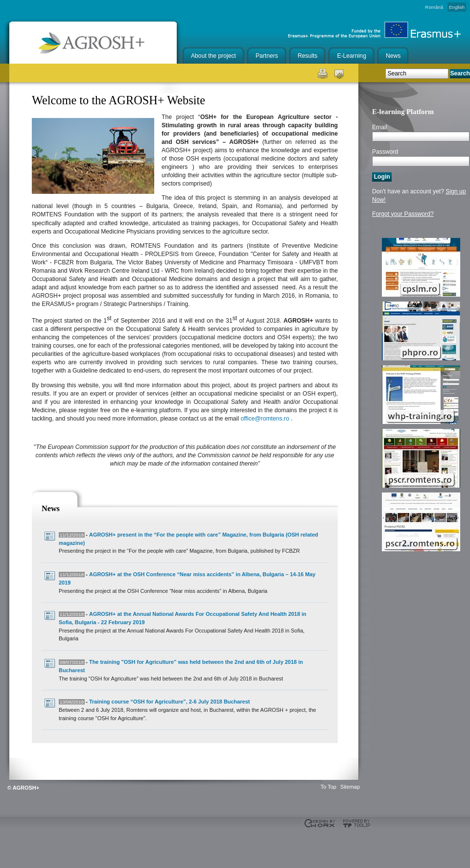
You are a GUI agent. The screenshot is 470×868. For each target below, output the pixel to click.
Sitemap (350, 787)
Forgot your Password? (403, 214)
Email (379, 127)
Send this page (339, 73)
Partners (267, 56)
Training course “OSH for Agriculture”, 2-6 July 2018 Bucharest (169, 702)
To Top (329, 787)
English (457, 7)
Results (308, 56)
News (393, 56)
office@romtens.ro (265, 419)
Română (434, 7)
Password (385, 152)
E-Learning (351, 56)
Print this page (322, 73)
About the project (213, 56)
